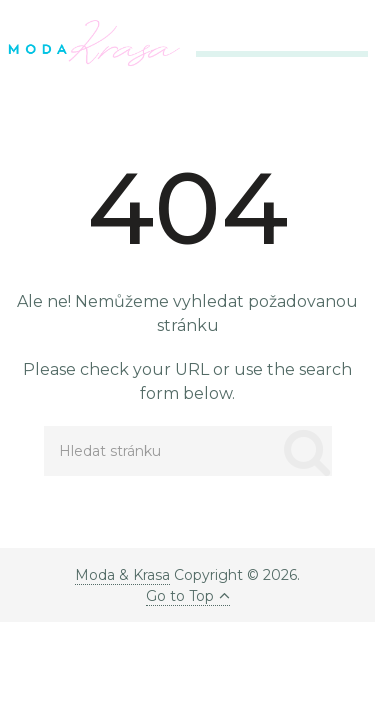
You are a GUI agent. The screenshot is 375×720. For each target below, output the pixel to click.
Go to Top (188, 596)
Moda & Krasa (122, 575)
